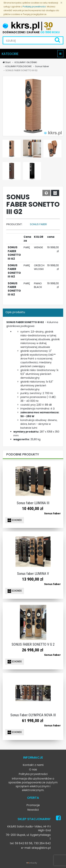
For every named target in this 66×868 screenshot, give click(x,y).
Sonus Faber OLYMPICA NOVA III (33, 715)
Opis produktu (15, 312)
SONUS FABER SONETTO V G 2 (33, 644)
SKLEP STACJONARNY (34, 819)
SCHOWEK (15, 520)
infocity (33, 863)
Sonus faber (42, 66)
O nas (33, 769)
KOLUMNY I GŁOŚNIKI (26, 62)
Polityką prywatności (34, 7)
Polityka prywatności (33, 774)
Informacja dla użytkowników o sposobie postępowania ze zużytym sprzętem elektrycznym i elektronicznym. (33, 784)
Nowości (33, 810)
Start (7, 62)
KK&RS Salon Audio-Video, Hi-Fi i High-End (29, 828)
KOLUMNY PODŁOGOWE (19, 66)
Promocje (33, 805)
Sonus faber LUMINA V (33, 574)
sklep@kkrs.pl (41, 848)
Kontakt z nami (33, 765)
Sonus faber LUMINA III (33, 503)
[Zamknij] (61, 3)
